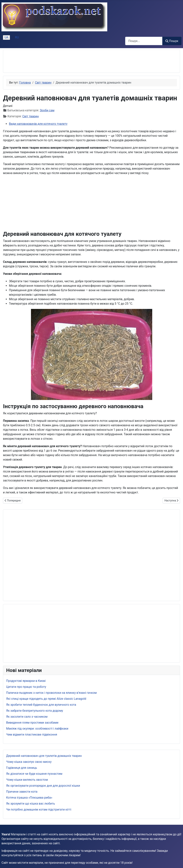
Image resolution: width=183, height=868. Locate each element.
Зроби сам (47, 110)
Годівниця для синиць (22, 768)
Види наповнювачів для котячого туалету (38, 124)
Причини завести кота (22, 792)
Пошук (172, 41)
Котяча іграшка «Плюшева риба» (29, 798)
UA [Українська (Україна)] (6, 37)
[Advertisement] (74, 61)
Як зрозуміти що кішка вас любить (30, 804)
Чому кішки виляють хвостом (27, 780)
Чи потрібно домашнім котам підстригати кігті (39, 810)
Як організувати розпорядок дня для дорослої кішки (43, 786)
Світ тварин (31, 116)
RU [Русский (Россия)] (17, 37)
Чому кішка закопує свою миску (29, 762)
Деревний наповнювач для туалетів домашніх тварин (44, 756)
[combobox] (144, 41)
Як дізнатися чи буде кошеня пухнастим (34, 774)
